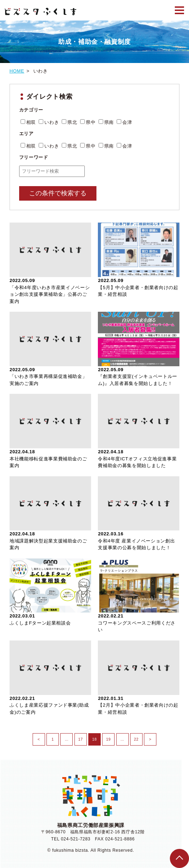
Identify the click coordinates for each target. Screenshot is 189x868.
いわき (49, 122)
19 (106, 737)
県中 (88, 122)
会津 (124, 122)
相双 (28, 122)
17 (79, 737)
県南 (106, 122)
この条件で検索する (58, 193)
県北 (69, 122)
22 (134, 737)
